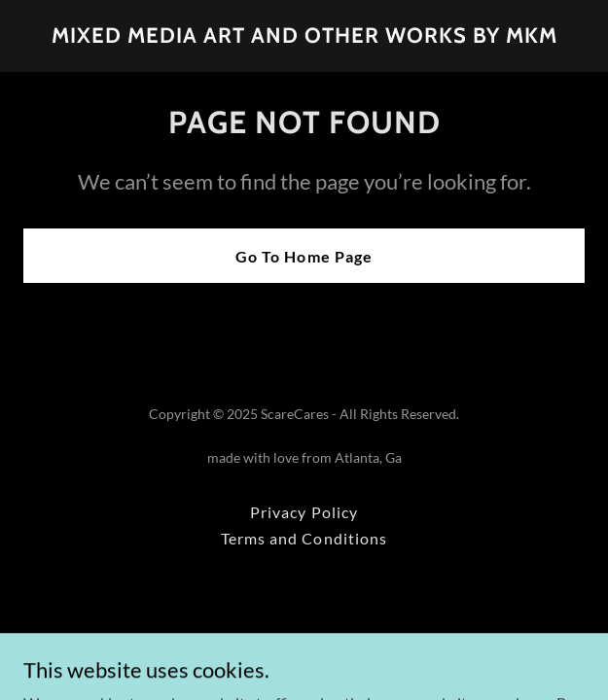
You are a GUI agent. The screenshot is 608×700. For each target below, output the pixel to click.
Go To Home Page (304, 256)
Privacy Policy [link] (304, 512)
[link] (304, 36)
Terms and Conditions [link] (304, 538)
